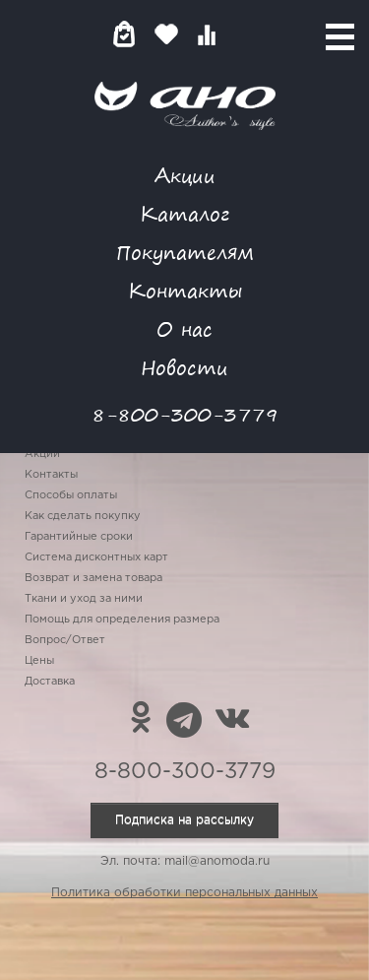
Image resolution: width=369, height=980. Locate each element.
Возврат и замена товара (93, 578)
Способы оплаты (71, 495)
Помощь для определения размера (122, 620)
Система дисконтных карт (96, 557)
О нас (184, 328)
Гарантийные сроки (79, 537)
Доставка (50, 682)
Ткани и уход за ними (84, 599)
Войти (246, 34)
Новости (184, 367)
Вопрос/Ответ (65, 640)
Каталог (184, 213)
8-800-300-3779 (185, 414)
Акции (185, 175)
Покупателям (185, 252)
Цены (39, 661)
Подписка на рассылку (184, 820)
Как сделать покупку (83, 516)
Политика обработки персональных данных (184, 893)
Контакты (185, 290)
